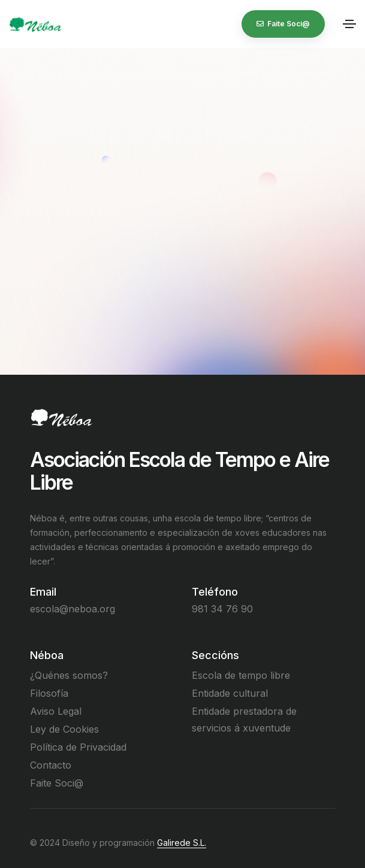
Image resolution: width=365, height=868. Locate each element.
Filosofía (49, 693)
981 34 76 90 (222, 609)
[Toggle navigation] (349, 24)
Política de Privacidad (78, 747)
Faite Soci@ (57, 783)
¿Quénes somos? (69, 675)
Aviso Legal (56, 711)
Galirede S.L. (182, 843)
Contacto (51, 765)
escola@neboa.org (73, 609)
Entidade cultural (230, 693)
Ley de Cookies (64, 729)
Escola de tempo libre (241, 675)
